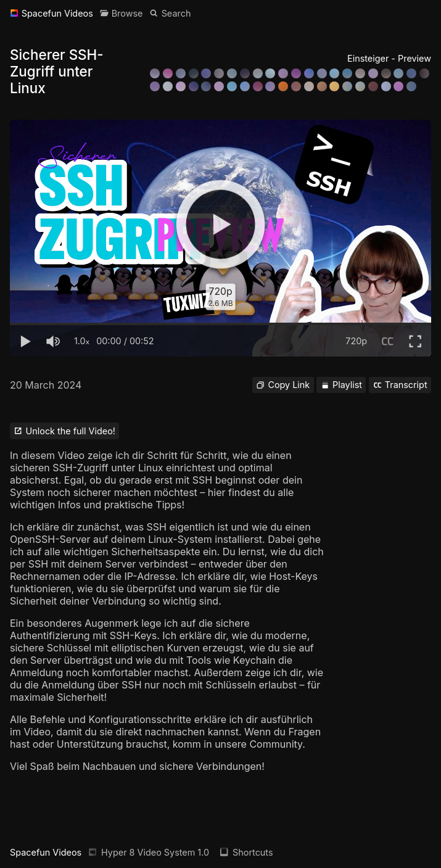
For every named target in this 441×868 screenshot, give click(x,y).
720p (356, 341)
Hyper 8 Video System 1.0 (149, 852)
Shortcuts (246, 852)
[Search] (170, 13)
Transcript (400, 385)
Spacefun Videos (46, 852)
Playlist (341, 385)
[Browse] (121, 13)
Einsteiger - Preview (389, 58)
